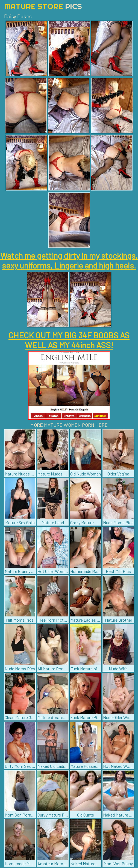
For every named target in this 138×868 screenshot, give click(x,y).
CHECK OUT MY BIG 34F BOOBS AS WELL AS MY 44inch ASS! (69, 340)
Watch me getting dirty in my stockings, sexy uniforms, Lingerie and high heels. (69, 260)
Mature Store (43, 6)
